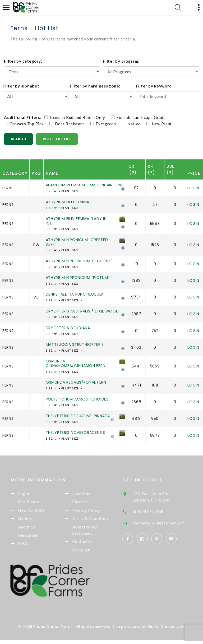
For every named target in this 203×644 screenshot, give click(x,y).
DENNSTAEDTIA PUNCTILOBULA (75, 294)
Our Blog (88, 554)
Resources (35, 538)
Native (134, 124)
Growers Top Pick (26, 124)
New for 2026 (38, 512)
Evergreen (106, 124)
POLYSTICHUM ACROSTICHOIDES (77, 399)
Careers (87, 503)
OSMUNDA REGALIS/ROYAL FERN (76, 382)
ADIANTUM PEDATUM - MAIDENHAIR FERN (84, 185)
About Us (34, 529)
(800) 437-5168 (156, 511)
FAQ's (31, 547)
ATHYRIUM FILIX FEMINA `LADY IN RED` (76, 221)
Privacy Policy (93, 512)
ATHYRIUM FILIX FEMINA (68, 202)
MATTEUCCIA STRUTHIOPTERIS (75, 344)
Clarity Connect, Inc (166, 630)
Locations (89, 494)
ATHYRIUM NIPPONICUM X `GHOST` (79, 261)
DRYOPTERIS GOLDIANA (68, 328)
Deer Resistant (69, 124)
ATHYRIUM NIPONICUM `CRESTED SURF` (77, 242)
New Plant (159, 124)
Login (193, 188)
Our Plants (35, 503)
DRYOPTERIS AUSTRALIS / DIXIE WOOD (82, 311)
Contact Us (90, 545)
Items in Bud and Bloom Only (77, 117)
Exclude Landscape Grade (141, 117)
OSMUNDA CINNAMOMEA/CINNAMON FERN (76, 363)
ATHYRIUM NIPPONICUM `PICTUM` (78, 278)
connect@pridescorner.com (167, 523)
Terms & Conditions (98, 521)
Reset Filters (58, 139)
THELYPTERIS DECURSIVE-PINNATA (78, 416)
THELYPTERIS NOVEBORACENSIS (75, 433)
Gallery (32, 521)
